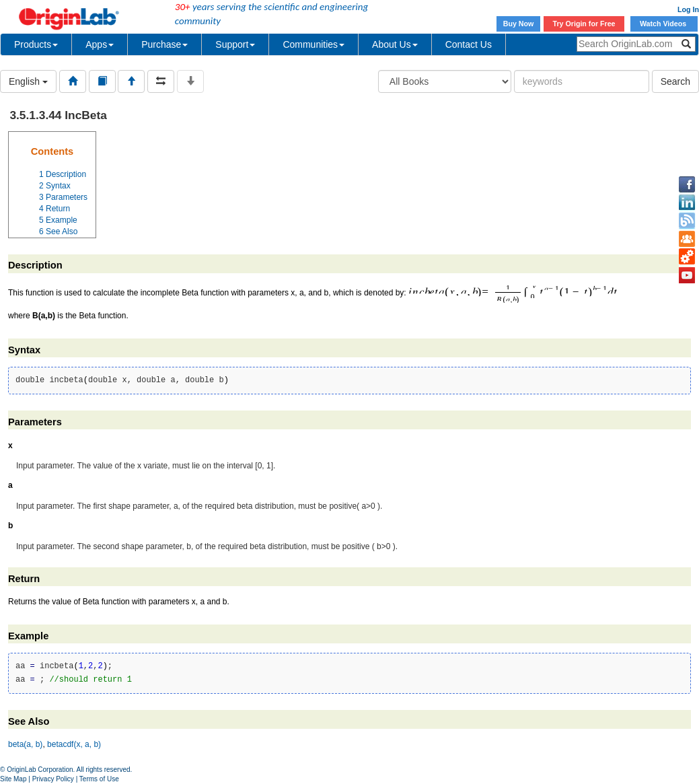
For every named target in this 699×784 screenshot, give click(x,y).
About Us (395, 44)
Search (675, 81)
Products (36, 44)
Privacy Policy (53, 779)
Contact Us (469, 44)
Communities (314, 44)
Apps (100, 44)
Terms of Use (99, 779)
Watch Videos (664, 24)
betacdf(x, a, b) (74, 744)
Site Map (13, 779)
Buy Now (519, 24)
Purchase (164, 44)
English (28, 81)
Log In (688, 9)
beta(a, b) (25, 744)
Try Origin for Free (584, 24)
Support (235, 44)
